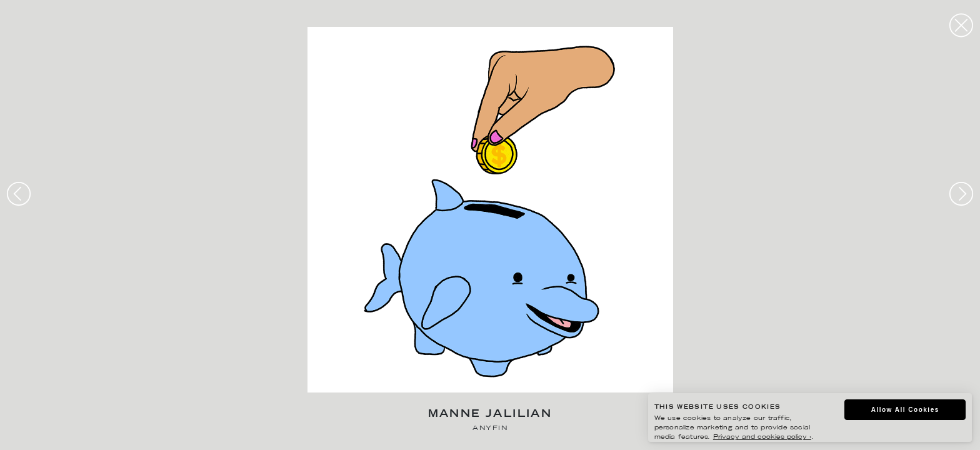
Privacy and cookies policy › (762, 437)
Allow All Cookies (905, 410)
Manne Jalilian (490, 415)
